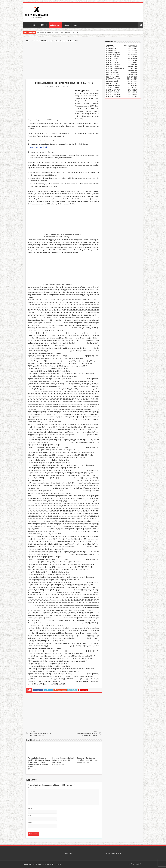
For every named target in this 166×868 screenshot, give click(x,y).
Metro (34, 25)
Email (30, 816)
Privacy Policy (69, 853)
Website (31, 823)
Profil (44, 25)
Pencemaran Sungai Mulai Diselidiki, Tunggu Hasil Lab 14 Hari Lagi (58, 32)
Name (30, 808)
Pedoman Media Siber (114, 853)
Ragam (75, 25)
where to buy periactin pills (39, 147)
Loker (66, 25)
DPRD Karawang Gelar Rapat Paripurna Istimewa (42, 734)
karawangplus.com (29, 864)
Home (27, 25)
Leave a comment (75, 87)
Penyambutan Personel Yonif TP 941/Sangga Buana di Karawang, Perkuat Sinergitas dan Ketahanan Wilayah (39, 762)
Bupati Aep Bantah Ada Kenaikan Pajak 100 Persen (87, 759)
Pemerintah (55, 25)
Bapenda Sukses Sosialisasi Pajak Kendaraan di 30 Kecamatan (63, 760)
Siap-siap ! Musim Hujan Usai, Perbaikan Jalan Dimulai (85, 734)
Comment (32, 788)
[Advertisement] (64, 61)
